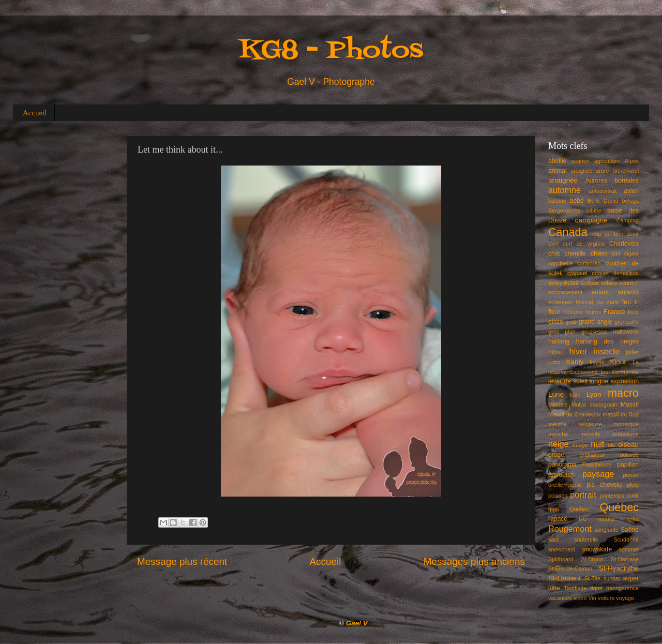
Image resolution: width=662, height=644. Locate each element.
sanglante (606, 530)
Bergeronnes (564, 211)
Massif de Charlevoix (575, 414)
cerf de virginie (584, 244)
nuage (580, 445)
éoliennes (560, 302)
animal (558, 171)
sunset (612, 578)
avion (631, 191)
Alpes (632, 161)
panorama (562, 465)
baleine (557, 201)
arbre (602, 171)
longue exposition (614, 381)
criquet (600, 273)
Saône (630, 530)
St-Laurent (565, 578)
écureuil (629, 283)
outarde (629, 455)
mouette (590, 434)
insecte (606, 351)
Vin (592, 598)
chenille (575, 253)
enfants (628, 292)
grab (571, 322)
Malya (578, 405)
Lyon (594, 394)
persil (575, 485)
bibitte (594, 211)
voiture (606, 598)
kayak (597, 362)
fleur (554, 312)
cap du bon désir (615, 234)
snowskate (597, 549)
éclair (572, 283)
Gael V (357, 623)
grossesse (594, 332)
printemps (612, 496)
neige (559, 444)
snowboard (562, 549)
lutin (575, 395)
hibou (556, 352)
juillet (632, 352)
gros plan (562, 332)
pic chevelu (604, 485)
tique (596, 588)
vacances (560, 598)
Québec (619, 507)
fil (637, 302)
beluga (630, 201)
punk (633, 496)
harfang (559, 341)
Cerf (553, 244)
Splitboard (561, 559)
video (580, 598)
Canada (568, 232)
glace (556, 322)
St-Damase (625, 559)
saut (553, 540)
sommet (629, 549)
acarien (580, 161)
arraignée (563, 180)
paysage (598, 474)
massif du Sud (621, 414)
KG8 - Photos (331, 51)
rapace (558, 519)
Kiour (619, 362)
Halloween (626, 332)
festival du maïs (597, 302)
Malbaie (558, 405)
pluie (633, 485)
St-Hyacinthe (619, 568)
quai (553, 509)
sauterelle (586, 540)
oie (611, 445)
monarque (626, 424)
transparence (622, 588)
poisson (558, 496)
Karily (575, 362)
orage (556, 455)
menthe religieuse (575, 424)
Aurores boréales (612, 181)
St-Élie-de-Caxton (570, 568)
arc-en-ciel (626, 171)
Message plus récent (182, 561)
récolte (607, 519)
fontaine (573, 312)
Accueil (35, 113)
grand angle (596, 322)
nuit (597, 444)
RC (583, 519)
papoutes (561, 475)
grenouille (627, 322)
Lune (556, 394)
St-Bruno (592, 559)
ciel (615, 253)
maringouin (603, 405)
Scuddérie (626, 540)
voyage (625, 598)
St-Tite (592, 578)
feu (627, 302)
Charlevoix (624, 244)
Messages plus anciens (474, 561)
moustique (626, 434)
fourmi (593, 312)
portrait (583, 495)
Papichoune (597, 465)
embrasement (565, 292)
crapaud (577, 273)
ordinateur (592, 455)
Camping (628, 220)
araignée (581, 171)
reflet (633, 519)
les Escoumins (620, 372)
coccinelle (560, 263)
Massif (630, 405)
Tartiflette (575, 588)
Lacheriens (584, 372)
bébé (577, 201)
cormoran (589, 263)
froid (633, 312)
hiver (578, 351)
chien (598, 253)
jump (554, 362)
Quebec (579, 509)
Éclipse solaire (599, 283)
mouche (558, 434)
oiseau (628, 445)
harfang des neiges (607, 341)
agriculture (607, 161)
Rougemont (570, 529)
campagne (591, 220)
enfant (600, 292)
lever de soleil (568, 381)
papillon (628, 465)
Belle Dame (603, 201)
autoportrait (603, 191)
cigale (631, 253)
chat (554, 253)
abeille (557, 161)
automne (565, 190)
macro (623, 393)
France (614, 312)
